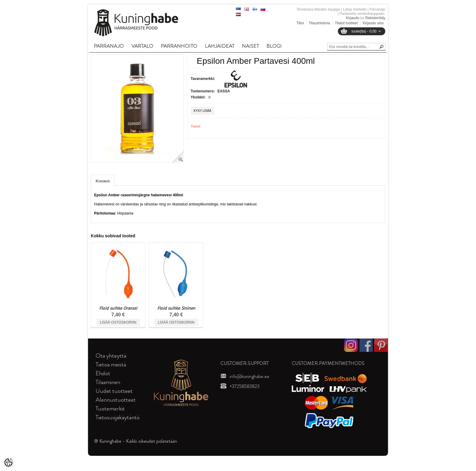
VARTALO (142, 46)
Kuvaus (103, 181)
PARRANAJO (109, 46)
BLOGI (274, 46)
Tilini (300, 23)
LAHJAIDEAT (220, 46)
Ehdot (103, 373)
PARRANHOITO (179, 46)
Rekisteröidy (375, 18)
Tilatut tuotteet (346, 23)
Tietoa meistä (111, 364)
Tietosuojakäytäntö (118, 417)
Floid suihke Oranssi (118, 308)
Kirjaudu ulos (373, 23)
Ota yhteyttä (111, 356)
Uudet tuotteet (114, 391)
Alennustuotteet (116, 400)
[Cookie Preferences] (8, 462)
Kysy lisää (202, 111)
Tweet (195, 126)
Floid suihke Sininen (176, 308)
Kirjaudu (353, 18)
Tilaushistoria (319, 23)
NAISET (250, 46)
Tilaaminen (108, 382)
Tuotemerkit (110, 409)
